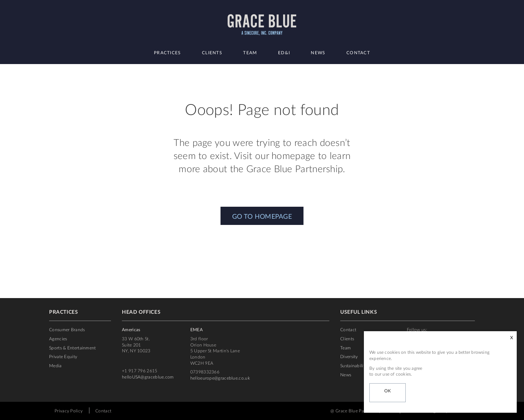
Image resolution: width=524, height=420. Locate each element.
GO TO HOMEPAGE (262, 217)
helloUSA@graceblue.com (148, 377)
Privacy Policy (69, 411)
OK (388, 391)
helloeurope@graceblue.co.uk (220, 378)
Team (250, 53)
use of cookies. (397, 374)
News (318, 53)
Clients (212, 53)
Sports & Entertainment (73, 348)
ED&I (284, 53)
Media (55, 366)
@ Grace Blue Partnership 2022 (362, 411)
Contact (358, 53)
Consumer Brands (67, 330)
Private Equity (63, 357)
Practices (168, 53)
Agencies (58, 339)
